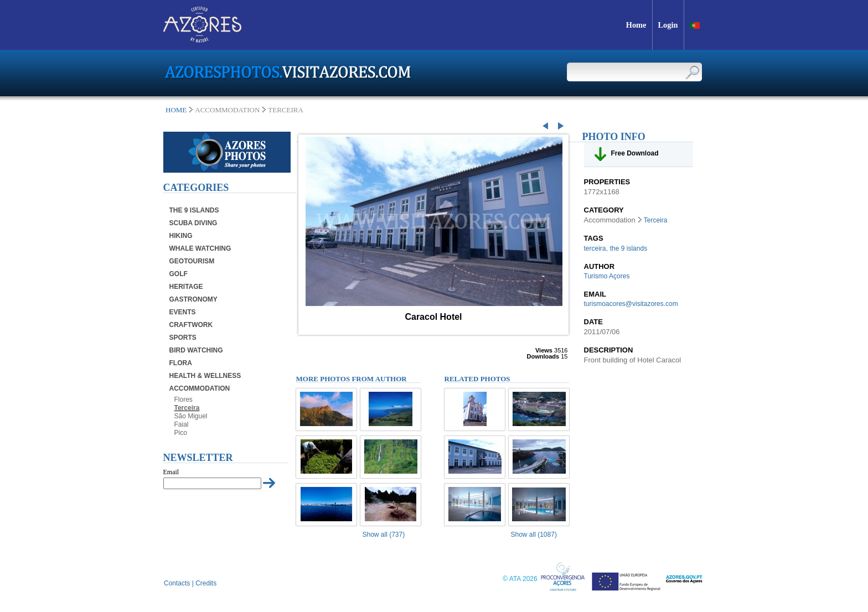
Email (171, 472)
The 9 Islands (194, 210)
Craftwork (191, 325)
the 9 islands (629, 248)
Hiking (181, 236)
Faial (182, 424)
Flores (184, 400)
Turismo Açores (607, 276)
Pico (181, 433)
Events (183, 312)
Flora (181, 363)
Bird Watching (196, 350)
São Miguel (191, 416)
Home (176, 110)
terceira (595, 248)
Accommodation (200, 388)
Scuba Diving (193, 223)
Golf (179, 274)
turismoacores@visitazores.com (631, 304)
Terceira (187, 408)
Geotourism (192, 261)
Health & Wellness (205, 376)
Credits (206, 583)
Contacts (177, 583)
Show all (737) (384, 535)
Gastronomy (193, 299)
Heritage (186, 287)
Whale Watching (200, 248)
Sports (183, 338)
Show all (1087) (534, 535)
